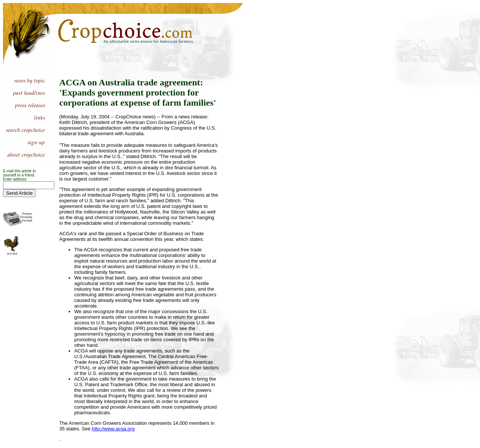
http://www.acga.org (113, 429)
